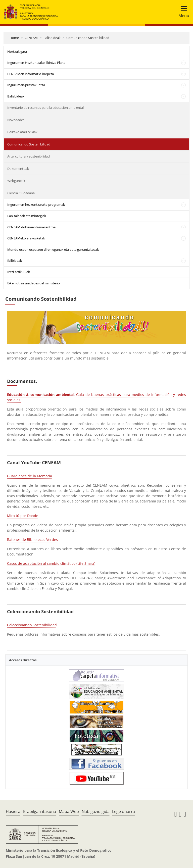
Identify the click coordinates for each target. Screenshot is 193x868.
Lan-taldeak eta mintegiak (27, 216)
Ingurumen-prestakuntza (26, 85)
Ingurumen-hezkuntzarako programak (36, 205)
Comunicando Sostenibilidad (88, 38)
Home (14, 38)
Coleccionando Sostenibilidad (32, 625)
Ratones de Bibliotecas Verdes (32, 540)
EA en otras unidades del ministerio (34, 283)
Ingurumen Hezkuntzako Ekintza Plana (36, 63)
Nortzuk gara (17, 52)
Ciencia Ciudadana (21, 193)
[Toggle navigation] (182, 12)
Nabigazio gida (96, 811)
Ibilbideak (15, 261)
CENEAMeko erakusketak (26, 238)
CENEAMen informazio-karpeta (31, 74)
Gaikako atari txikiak (22, 132)
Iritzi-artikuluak (19, 272)
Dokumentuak (18, 169)
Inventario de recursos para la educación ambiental (45, 108)
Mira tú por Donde (23, 516)
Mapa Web (69, 811)
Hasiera (13, 811)
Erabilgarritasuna (40, 811)
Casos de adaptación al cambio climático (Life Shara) (51, 563)
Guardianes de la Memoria (30, 476)
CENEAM (31, 38)
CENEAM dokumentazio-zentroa (31, 227)
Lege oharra (124, 811)
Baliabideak (52, 38)
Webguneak (16, 181)
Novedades (16, 120)
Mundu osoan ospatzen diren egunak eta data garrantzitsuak (53, 249)
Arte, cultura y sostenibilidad (29, 156)
